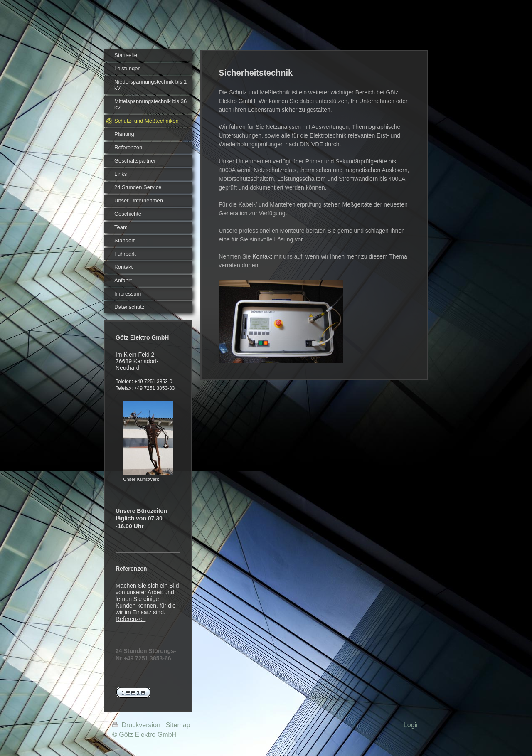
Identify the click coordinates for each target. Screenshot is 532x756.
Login (412, 725)
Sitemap (178, 725)
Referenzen (131, 619)
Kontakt (262, 256)
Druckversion (137, 725)
